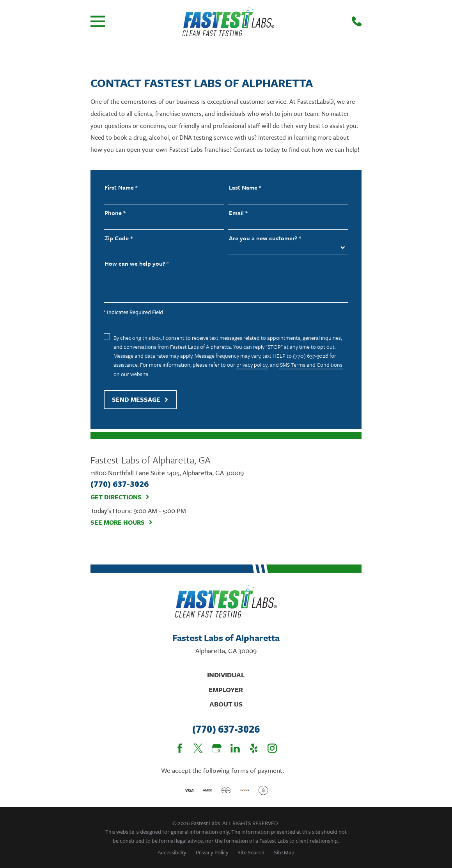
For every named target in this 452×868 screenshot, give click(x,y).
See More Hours (122, 523)
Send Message (140, 399)
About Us (226, 704)
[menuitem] (172, 852)
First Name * (121, 187)
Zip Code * (119, 238)
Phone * (115, 213)
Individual (226, 675)
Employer (226, 690)
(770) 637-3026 (226, 729)
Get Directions (120, 497)
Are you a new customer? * (265, 238)
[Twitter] (198, 748)
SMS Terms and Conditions (311, 365)
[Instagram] (272, 748)
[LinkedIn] (235, 748)
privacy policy (252, 365)
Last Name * (245, 187)
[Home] (228, 21)
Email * (238, 213)
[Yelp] (254, 748)
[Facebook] (180, 748)
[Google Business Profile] (217, 748)
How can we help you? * (137, 264)
